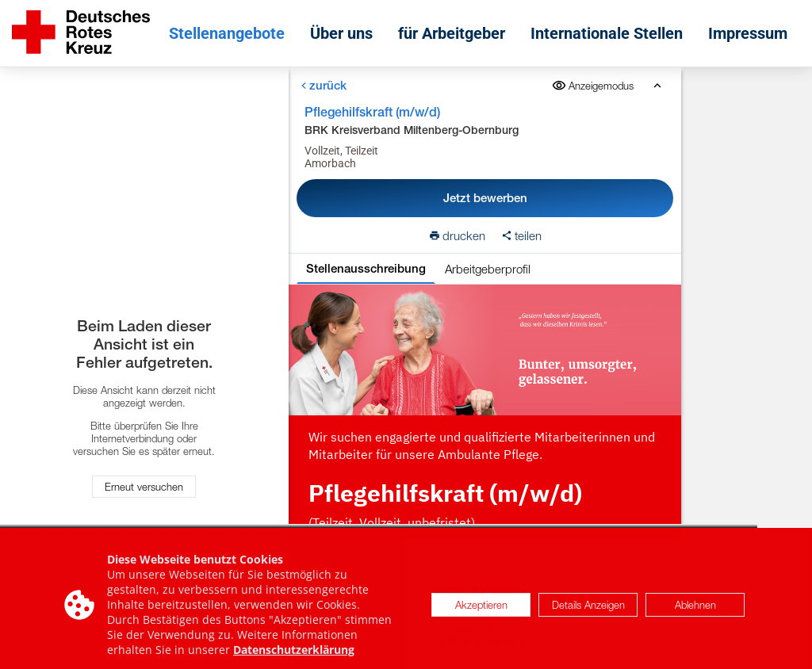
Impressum (748, 33)
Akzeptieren (481, 610)
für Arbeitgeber (452, 33)
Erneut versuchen (144, 487)
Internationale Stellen (607, 33)
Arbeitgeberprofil (487, 269)
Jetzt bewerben (485, 198)
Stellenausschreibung (365, 268)
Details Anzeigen (588, 610)
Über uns (341, 33)
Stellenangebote (227, 33)
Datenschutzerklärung (294, 654)
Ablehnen (695, 610)
